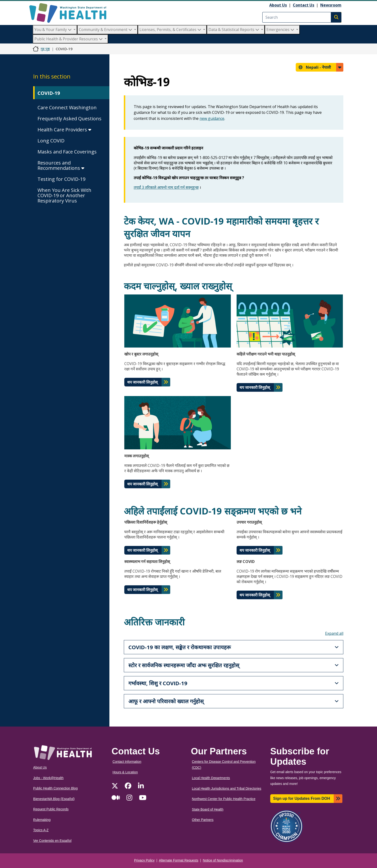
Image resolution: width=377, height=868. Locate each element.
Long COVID (51, 141)
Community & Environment (106, 30)
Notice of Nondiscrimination (223, 860)
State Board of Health (208, 810)
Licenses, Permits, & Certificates (171, 30)
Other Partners (203, 820)
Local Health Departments (211, 778)
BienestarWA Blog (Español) (54, 799)
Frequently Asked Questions (69, 119)
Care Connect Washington (67, 107)
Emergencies (281, 30)
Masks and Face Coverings (67, 152)
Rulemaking (42, 820)
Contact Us (304, 5)
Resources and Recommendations (61, 165)
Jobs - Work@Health (48, 778)
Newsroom (331, 5)
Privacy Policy (144, 860)
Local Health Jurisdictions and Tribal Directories (227, 789)
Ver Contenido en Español (52, 841)
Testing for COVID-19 (61, 179)
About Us (278, 5)
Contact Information (127, 762)
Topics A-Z (41, 830)
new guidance (212, 118)
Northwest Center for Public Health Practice (224, 799)
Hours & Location (125, 772)
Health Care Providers (64, 130)
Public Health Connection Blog (55, 788)
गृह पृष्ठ (45, 49)
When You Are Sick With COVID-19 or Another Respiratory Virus (64, 195)
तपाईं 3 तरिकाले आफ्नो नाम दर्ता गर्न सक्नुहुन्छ (166, 187)
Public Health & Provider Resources (69, 39)
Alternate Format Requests (179, 860)
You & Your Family (53, 30)
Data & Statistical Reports (234, 30)
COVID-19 (49, 93)
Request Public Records (51, 809)
